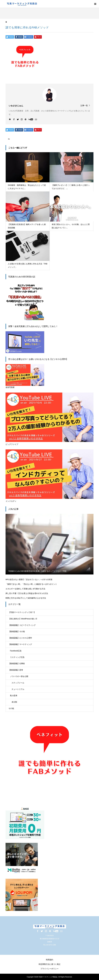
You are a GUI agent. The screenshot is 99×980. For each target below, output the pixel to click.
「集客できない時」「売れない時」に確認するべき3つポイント (31, 584)
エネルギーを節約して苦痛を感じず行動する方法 (25, 589)
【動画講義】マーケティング (20, 644)
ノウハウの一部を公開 (19, 676)
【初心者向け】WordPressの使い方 (23, 619)
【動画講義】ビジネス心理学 (20, 638)
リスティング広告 (17, 657)
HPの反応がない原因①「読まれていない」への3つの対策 (29, 579)
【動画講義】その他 (17, 631)
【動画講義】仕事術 (17, 663)
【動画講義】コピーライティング (22, 625)
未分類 (14, 702)
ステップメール (18, 683)
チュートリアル (18, 689)
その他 (11, 708)
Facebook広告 (16, 651)
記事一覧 (84, 105)
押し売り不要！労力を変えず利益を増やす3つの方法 (27, 593)
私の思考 (14, 696)
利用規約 (49, 960)
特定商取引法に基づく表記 (49, 964)
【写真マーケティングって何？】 (22, 612)
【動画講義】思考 (16, 670)
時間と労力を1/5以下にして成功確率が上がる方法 (26, 598)
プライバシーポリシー (49, 969)
